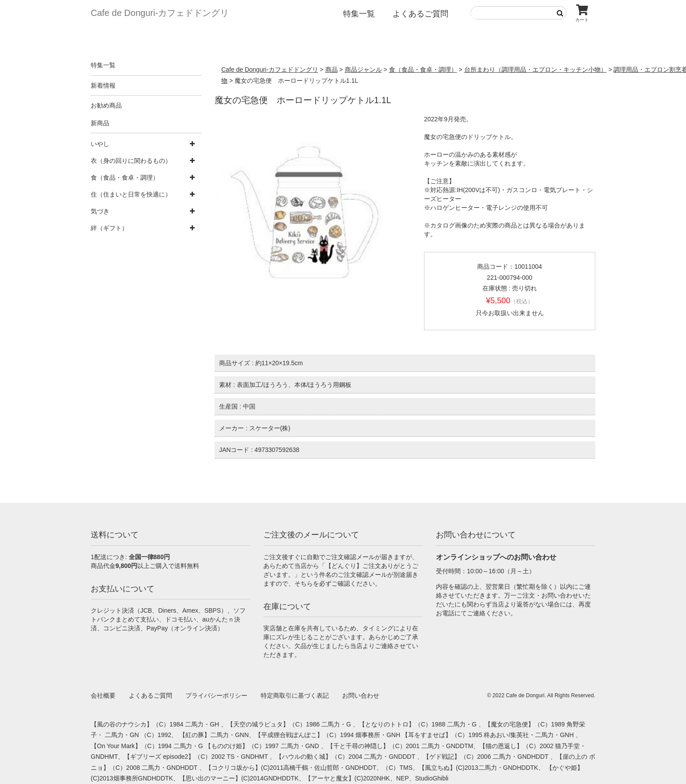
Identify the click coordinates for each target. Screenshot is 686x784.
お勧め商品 (106, 105)
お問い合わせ (361, 695)
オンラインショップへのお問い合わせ (496, 557)
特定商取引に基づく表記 (295, 695)
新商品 (100, 123)
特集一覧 (359, 14)
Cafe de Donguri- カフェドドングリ (160, 13)
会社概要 (103, 695)
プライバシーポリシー (216, 695)
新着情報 (103, 85)
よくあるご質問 (420, 14)
